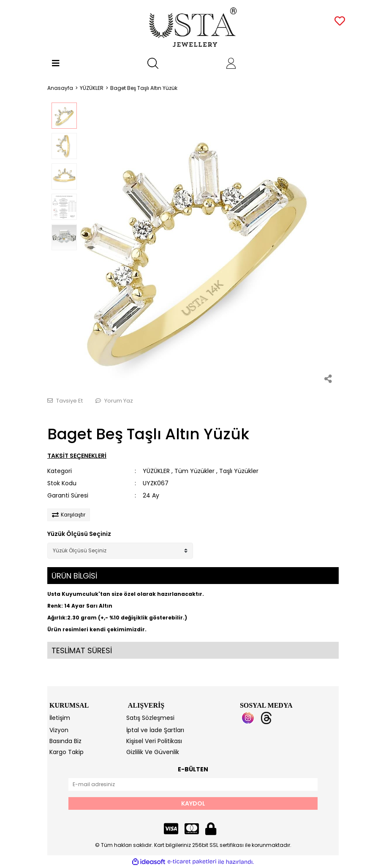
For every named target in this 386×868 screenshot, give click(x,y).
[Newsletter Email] (193, 784)
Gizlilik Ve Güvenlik (153, 752)
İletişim (60, 718)
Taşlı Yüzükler (239, 471)
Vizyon (59, 730)
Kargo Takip (67, 752)
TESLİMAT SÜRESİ (82, 650)
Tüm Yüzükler (194, 471)
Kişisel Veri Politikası (154, 741)
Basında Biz (65, 741)
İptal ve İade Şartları (155, 730)
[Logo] (193, 27)
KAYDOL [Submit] (193, 803)
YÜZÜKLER (156, 471)
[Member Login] (231, 63)
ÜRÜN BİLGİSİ (74, 576)
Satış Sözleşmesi (150, 718)
